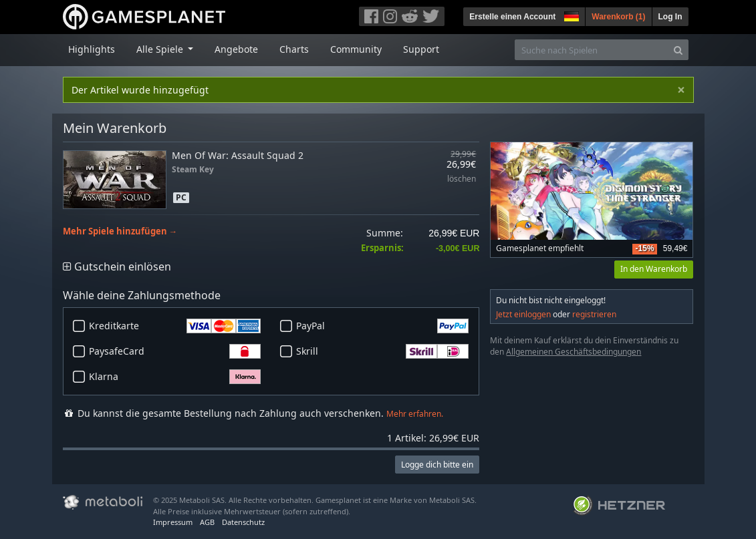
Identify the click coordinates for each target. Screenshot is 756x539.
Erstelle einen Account (512, 17)
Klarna (175, 377)
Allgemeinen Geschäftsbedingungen (574, 352)
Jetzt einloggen (523, 314)
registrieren (594, 314)
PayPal (382, 326)
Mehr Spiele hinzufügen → (120, 231)
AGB (207, 522)
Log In (670, 17)
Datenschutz (243, 522)
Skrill (382, 351)
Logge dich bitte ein (437, 465)
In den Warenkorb (654, 269)
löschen (462, 179)
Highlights (92, 49)
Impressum (173, 522)
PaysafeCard (175, 351)
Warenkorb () (618, 17)
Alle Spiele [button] (161, 49)
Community (356, 49)
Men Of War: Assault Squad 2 (238, 155)
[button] (570, 15)
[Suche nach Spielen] (592, 50)
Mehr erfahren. (415, 414)
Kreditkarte (175, 326)
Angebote (236, 49)
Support (421, 49)
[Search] (678, 50)
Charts (294, 49)
